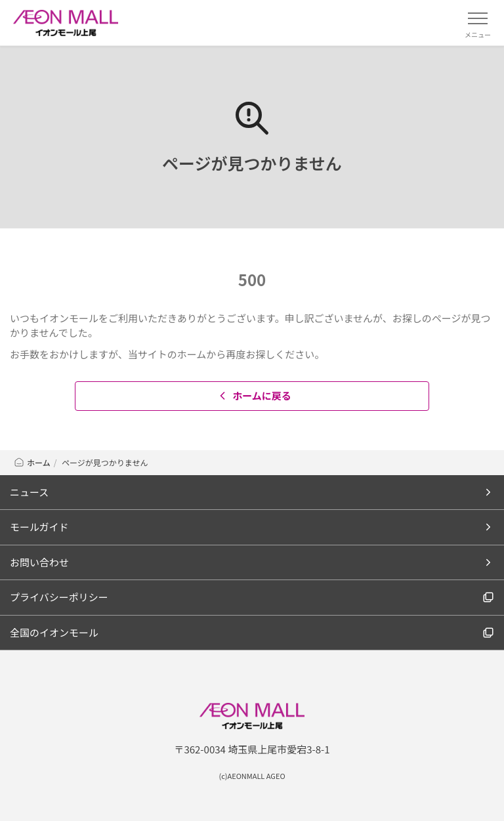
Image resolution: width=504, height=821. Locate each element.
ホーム (32, 462)
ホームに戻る (254, 395)
